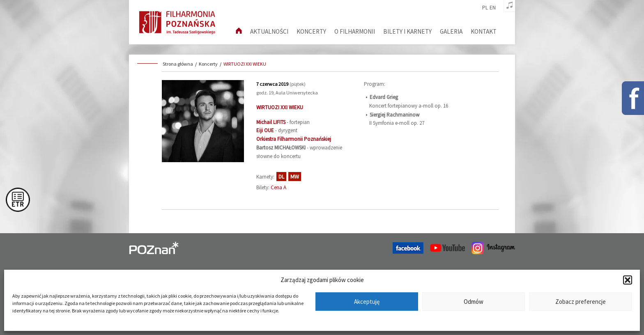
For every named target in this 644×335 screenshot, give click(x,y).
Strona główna (178, 64)
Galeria (451, 31)
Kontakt (484, 31)
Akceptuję (367, 302)
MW (295, 177)
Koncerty (311, 31)
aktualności (269, 31)
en (493, 8)
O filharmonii (355, 31)
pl (485, 8)
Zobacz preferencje (581, 302)
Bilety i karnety (407, 31)
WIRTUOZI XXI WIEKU (245, 64)
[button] (628, 280)
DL (281, 177)
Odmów (474, 302)
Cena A (278, 187)
